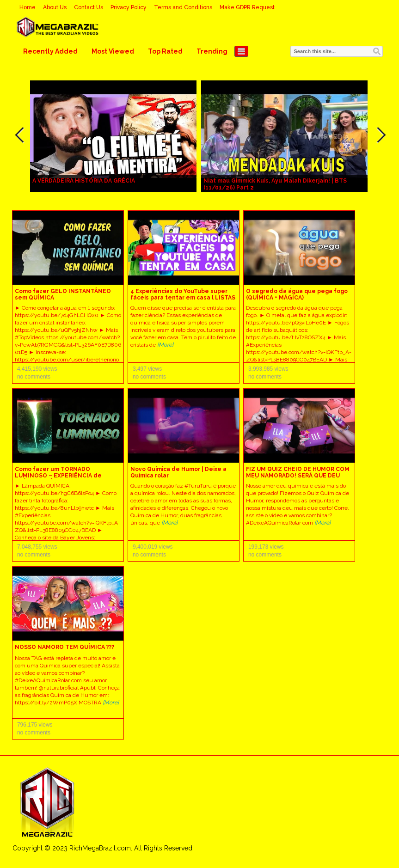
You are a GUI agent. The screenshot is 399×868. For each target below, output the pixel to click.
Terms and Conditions (183, 7)
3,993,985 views (268, 369)
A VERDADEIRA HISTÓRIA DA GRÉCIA (84, 181)
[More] (165, 345)
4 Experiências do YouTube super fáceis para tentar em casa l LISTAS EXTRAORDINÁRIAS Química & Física (183, 298)
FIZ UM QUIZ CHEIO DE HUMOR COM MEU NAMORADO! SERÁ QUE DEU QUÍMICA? (298, 476)
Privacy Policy (129, 7)
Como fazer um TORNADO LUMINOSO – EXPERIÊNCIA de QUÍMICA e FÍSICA (58, 476)
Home (28, 7)
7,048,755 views (37, 547)
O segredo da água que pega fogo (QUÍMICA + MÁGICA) (297, 294)
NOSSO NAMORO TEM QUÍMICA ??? (65, 647)
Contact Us (89, 7)
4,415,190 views (37, 369)
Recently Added (50, 51)
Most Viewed (113, 51)
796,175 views (35, 725)
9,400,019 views (153, 547)
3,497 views (147, 369)
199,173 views (266, 547)
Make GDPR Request (247, 7)
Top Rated (165, 51)
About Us (55, 7)
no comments (34, 377)
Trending (212, 51)
